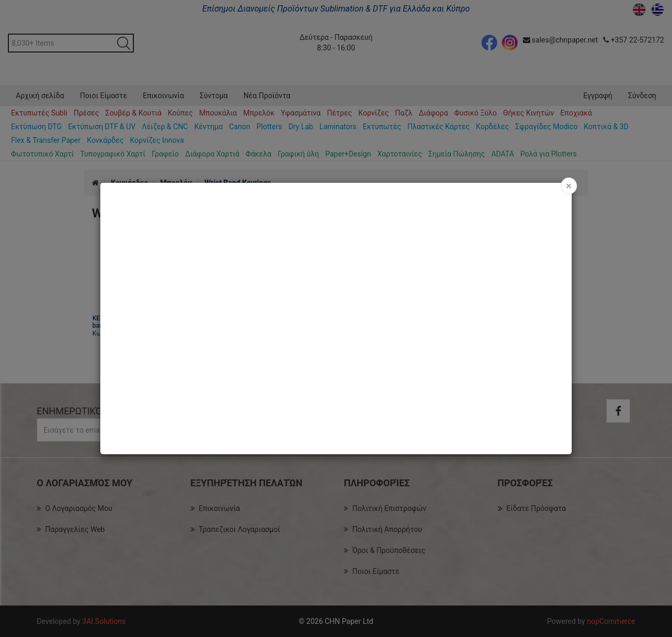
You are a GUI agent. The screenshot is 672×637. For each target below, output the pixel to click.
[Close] (569, 186)
